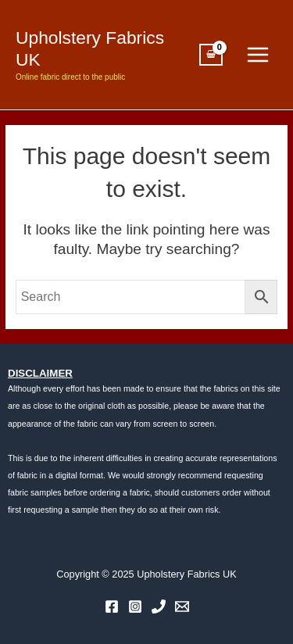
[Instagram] (135, 606)
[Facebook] (112, 606)
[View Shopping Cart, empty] (211, 55)
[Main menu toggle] (258, 55)
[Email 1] (182, 606)
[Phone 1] (159, 606)
